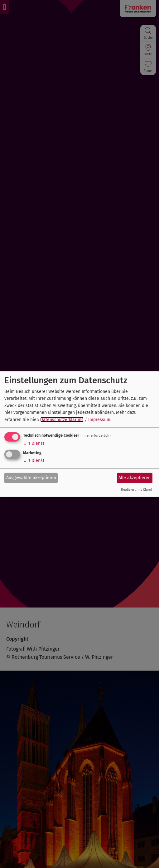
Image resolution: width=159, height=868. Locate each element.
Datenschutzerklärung (62, 419)
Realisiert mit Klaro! (137, 490)
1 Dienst (34, 443)
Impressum (99, 419)
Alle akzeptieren (135, 478)
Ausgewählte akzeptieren (31, 478)
